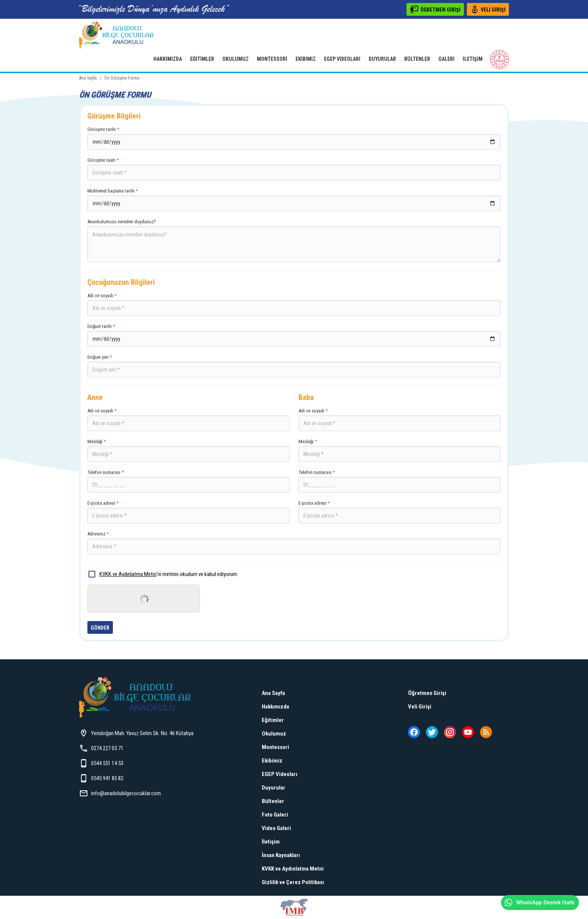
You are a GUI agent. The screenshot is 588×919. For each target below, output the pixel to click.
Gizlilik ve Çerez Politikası (293, 882)
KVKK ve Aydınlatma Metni (128, 574)
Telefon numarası (188, 481)
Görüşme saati (294, 169)
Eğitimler (202, 59)
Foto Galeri (275, 815)
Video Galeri (276, 828)
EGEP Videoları (342, 59)
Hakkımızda (168, 59)
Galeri (446, 59)
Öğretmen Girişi (427, 693)
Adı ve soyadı (294, 304)
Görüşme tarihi (294, 138)
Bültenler (417, 59)
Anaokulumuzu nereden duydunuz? (294, 241)
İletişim (473, 59)
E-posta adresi (188, 512)
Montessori (272, 59)
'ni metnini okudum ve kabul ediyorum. (163, 574)
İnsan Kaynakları (281, 855)
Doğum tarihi (294, 335)
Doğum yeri (294, 366)
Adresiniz (294, 543)
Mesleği (188, 450)
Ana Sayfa (273, 693)
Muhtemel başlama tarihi (294, 200)
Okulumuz (235, 59)
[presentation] (144, 599)
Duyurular (382, 59)
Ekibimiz (306, 59)
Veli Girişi (420, 707)
